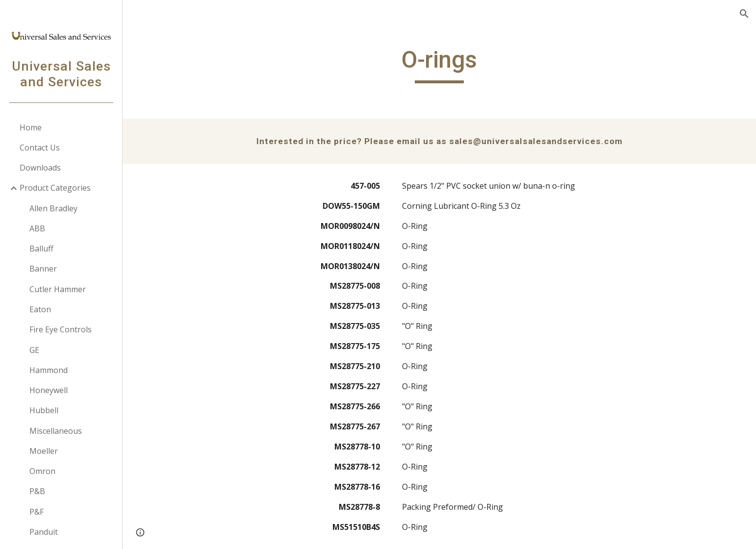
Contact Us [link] (40, 148)
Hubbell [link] (44, 410)
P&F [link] (37, 512)
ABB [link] (37, 228)
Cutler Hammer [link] (58, 289)
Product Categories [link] (55, 188)
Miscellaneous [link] (56, 431)
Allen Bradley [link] (53, 208)
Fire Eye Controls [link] (61, 329)
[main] (439, 64)
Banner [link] (43, 269)
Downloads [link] (40, 168)
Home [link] (31, 127)
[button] (744, 14)
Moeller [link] (44, 451)
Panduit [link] (44, 532)
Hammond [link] (49, 370)
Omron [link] (42, 471)
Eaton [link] (40, 309)
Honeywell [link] (49, 390)
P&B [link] (37, 491)
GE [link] (34, 350)
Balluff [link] (41, 249)
